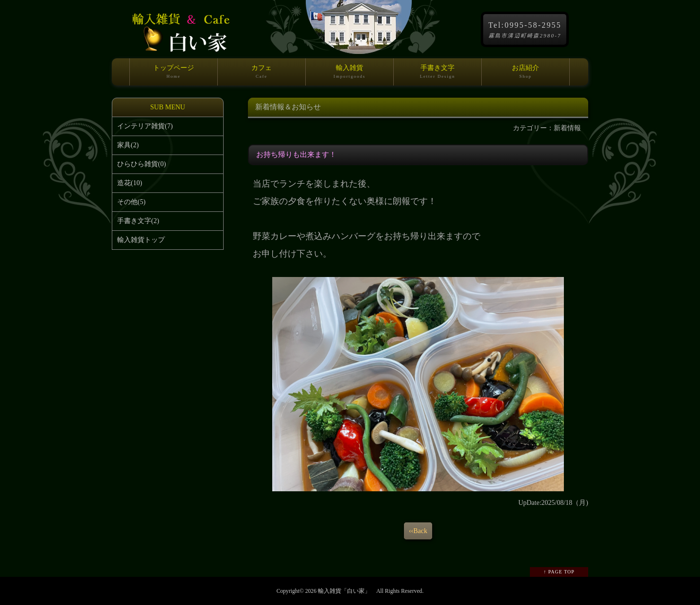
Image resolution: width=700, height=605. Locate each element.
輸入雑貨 (350, 75)
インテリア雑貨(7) (145, 126)
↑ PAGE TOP (559, 572)
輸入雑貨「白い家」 (344, 591)
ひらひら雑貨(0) (141, 164)
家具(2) (128, 145)
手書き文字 (437, 75)
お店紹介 (525, 75)
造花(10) (130, 183)
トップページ (174, 75)
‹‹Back (418, 531)
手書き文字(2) (138, 221)
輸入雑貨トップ (141, 240)
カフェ (262, 75)
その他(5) (131, 202)
